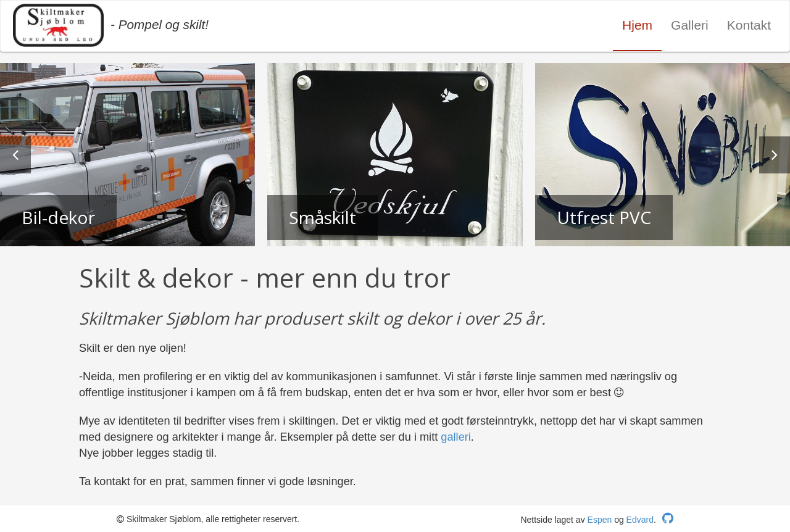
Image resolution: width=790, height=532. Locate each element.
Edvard (640, 520)
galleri (456, 437)
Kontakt (749, 25)
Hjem (637, 25)
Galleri (690, 25)
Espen (600, 520)
